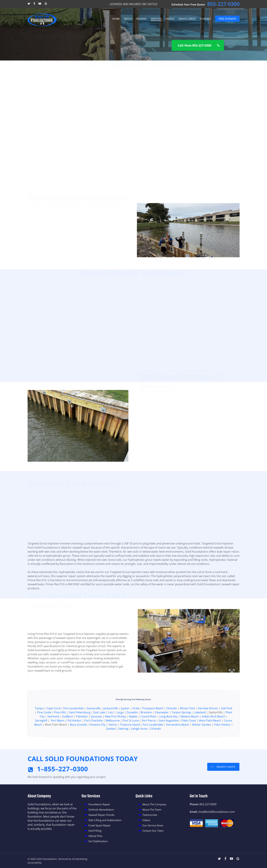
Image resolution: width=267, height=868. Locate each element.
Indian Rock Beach (213, 732)
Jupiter (125, 724)
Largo (120, 728)
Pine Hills (60, 728)
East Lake (99, 728)
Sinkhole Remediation (101, 810)
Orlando (172, 724)
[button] (198, 45)
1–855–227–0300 (62, 769)
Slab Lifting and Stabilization (105, 820)
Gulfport (68, 732)
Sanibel (111, 744)
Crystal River (148, 732)
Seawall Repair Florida (101, 815)
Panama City (98, 740)
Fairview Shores (208, 724)
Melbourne (113, 736)
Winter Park (187, 724)
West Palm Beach (210, 736)
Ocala (136, 724)
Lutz (111, 728)
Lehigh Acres (139, 744)
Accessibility (35, 863)
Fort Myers (58, 736)
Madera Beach (190, 732)
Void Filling (95, 831)
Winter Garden (202, 740)
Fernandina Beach (178, 740)
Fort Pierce (149, 736)
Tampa (39, 724)
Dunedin (132, 728)
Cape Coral (53, 724)
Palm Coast (189, 736)
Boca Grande (78, 740)
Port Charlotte (93, 736)
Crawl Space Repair (100, 825)
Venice (113, 740)
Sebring (123, 744)
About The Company (154, 804)
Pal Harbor (74, 736)
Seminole (54, 732)
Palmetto (82, 732)
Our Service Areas (153, 825)
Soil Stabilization (98, 841)
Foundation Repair (99, 804)
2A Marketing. (80, 859)
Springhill (41, 736)
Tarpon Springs (182, 728)
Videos (146, 820)
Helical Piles (95, 836)
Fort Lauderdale (74, 724)
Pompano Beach (153, 724)
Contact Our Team (153, 831)
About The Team (152, 810)
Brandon (147, 728)
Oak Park (227, 724)
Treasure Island (130, 740)
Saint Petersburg (80, 728)
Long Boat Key (168, 732)
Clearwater (162, 728)
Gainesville (94, 724)
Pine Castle (44, 728)
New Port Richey (115, 732)
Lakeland (200, 728)
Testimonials (150, 815)
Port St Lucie (131, 736)
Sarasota (96, 732)
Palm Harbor (222, 740)
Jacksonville (111, 724)
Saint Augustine (169, 736)
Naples (133, 732)
